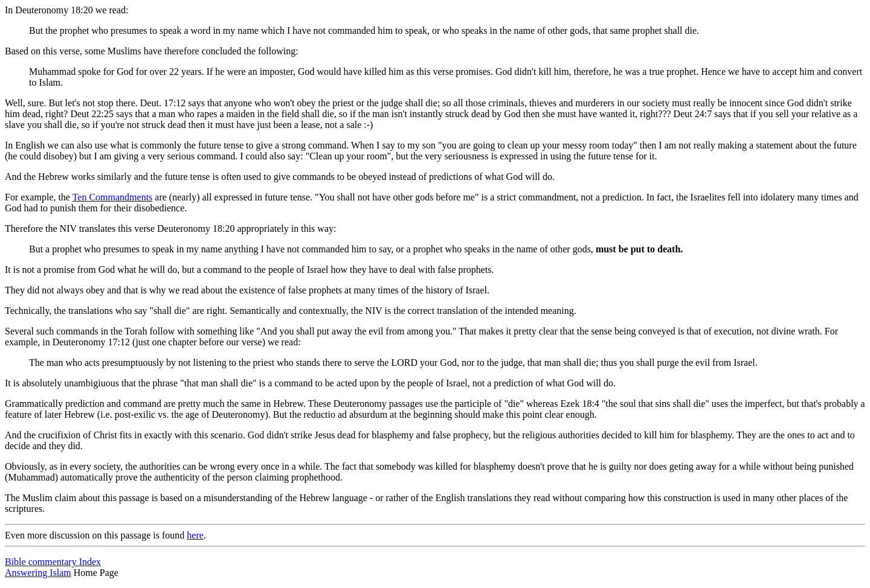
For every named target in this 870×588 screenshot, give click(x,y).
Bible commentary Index (53, 562)
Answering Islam (38, 573)
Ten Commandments (113, 197)
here (195, 535)
